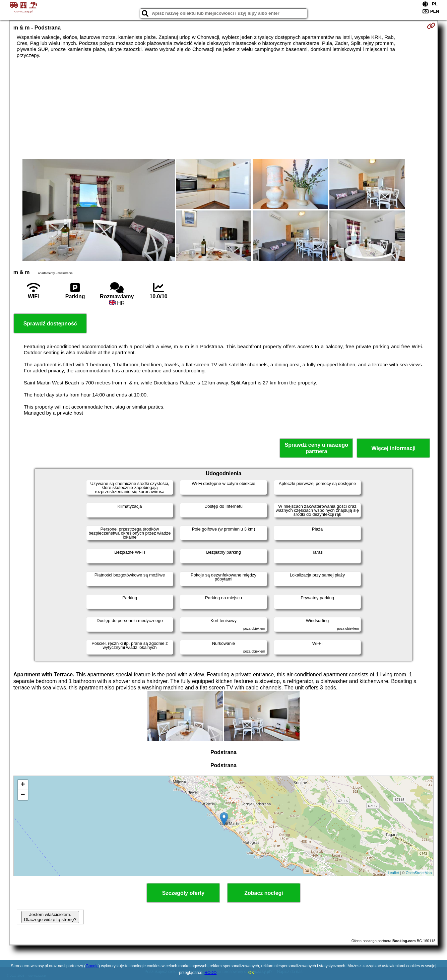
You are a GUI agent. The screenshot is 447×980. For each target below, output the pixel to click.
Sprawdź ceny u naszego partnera (316, 448)
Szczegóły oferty (183, 893)
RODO (210, 973)
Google (92, 966)
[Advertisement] (223, 109)
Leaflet (393, 873)
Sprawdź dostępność (50, 324)
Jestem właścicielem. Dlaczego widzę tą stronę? (50, 917)
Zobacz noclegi (264, 893)
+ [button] (23, 785)
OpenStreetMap (419, 873)
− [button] (23, 795)
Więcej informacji (394, 448)
